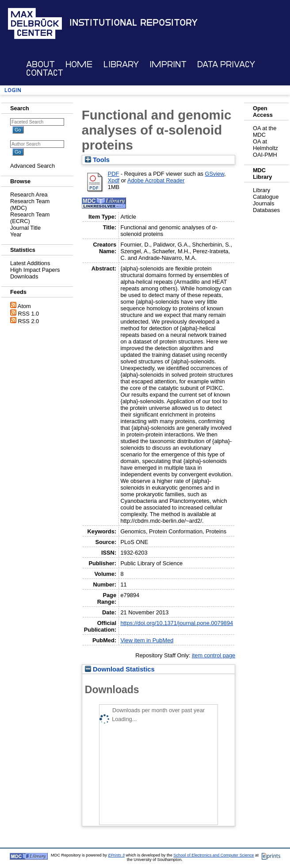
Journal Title (25, 228)
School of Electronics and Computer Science (214, 855)
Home (79, 64)
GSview (215, 174)
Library (121, 64)
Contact (45, 73)
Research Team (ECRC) (30, 218)
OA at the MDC (265, 131)
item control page (214, 655)
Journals (263, 203)
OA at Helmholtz (265, 145)
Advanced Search (32, 166)
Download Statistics (120, 669)
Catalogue (266, 197)
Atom (24, 306)
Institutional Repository (134, 23)
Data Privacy (226, 64)
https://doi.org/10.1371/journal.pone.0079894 (177, 623)
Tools (97, 160)
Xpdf (114, 180)
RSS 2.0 (29, 321)
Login (13, 90)
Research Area (29, 195)
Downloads (24, 276)
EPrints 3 (116, 855)
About (40, 64)
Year (16, 234)
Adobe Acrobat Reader (156, 180)
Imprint (168, 64)
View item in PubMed (147, 640)
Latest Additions (30, 263)
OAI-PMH (265, 155)
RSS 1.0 (29, 314)
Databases (266, 210)
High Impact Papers (35, 270)
